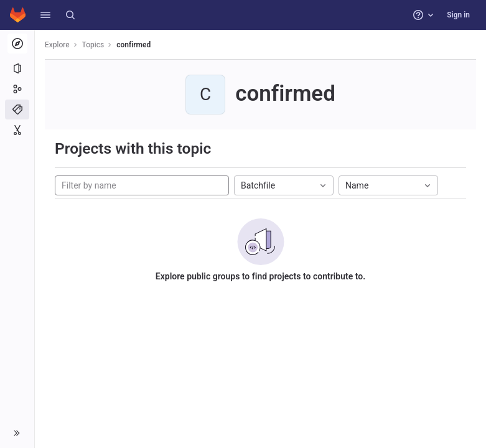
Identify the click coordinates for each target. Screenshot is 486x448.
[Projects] (17, 68)
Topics (93, 45)
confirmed (133, 45)
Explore (57, 45)
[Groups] (17, 89)
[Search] (70, 15)
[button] (45, 15)
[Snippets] (17, 130)
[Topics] (17, 110)
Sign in (458, 15)
